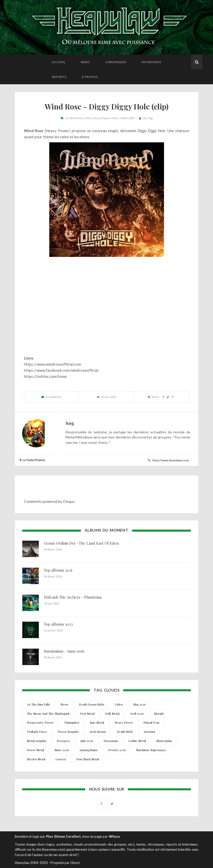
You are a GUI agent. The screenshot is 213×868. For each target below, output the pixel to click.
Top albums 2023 (58, 624)
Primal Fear (151, 722)
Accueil (59, 62)
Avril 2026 (137, 713)
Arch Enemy (98, 732)
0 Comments (54, 397)
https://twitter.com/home (45, 376)
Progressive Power (40, 722)
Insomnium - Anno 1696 (64, 651)
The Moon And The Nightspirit (48, 713)
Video (115, 118)
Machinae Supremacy (151, 750)
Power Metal (35, 750)
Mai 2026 (140, 704)
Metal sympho (37, 741)
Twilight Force (37, 732)
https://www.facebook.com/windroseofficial (61, 370)
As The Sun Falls (38, 704)
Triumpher (72, 722)
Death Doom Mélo (92, 704)
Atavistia (149, 732)
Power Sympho (68, 732)
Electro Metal (36, 759)
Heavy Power (102, 118)
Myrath (159, 713)
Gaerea (61, 759)
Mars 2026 (62, 750)
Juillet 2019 (127, 118)
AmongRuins (89, 750)
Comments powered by (49, 501)
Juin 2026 (87, 741)
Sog (150, 118)
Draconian (111, 741)
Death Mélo (125, 732)
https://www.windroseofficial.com (53, 364)
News (85, 62)
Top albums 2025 (58, 570)
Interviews (151, 62)
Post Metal (87, 713)
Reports (59, 77)
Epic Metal (97, 722)
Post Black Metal (88, 759)
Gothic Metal (137, 741)
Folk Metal (112, 713)
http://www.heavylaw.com (171, 460)
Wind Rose (77, 118)
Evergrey (63, 741)
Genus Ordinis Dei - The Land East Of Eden (81, 543)
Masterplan (164, 741)
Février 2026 (117, 750)
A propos (90, 77)
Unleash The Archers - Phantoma (73, 597)
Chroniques (116, 62)
